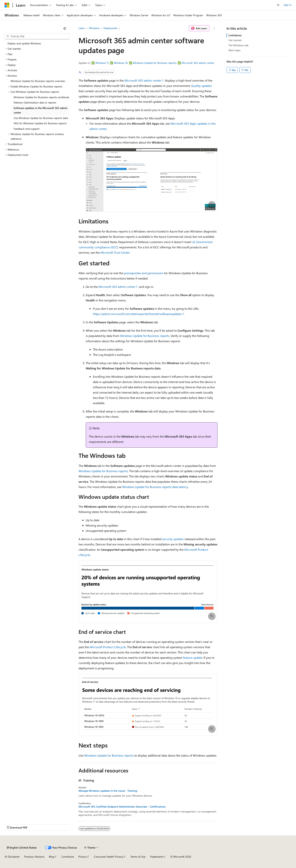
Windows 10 (121, 63)
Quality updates (202, 86)
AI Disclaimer (12, 857)
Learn (82, 28)
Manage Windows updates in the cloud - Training (108, 791)
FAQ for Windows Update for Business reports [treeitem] (40, 123)
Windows (94, 28)
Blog (51, 857)
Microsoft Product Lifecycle (108, 647)
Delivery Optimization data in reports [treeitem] (35, 102)
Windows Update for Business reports (155, 63)
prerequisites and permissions (144, 273)
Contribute (68, 857)
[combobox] (37, 36)
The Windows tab (238, 45)
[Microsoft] (7, 5)
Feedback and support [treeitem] (27, 129)
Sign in (288, 5)
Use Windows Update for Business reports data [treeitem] (41, 118)
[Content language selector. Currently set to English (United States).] (22, 848)
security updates (173, 539)
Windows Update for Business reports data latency (155, 487)
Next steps (234, 50)
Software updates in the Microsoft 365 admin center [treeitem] (40, 110)
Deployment (111, 28)
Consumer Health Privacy (108, 857)
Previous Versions (34, 857)
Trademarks (156, 857)
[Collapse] (65, 28)
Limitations (235, 35)
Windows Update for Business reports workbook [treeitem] (41, 97)
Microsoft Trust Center (115, 252)
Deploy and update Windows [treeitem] (24, 43)
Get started (235, 40)
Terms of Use (138, 857)
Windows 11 (102, 63)
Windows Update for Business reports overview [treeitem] (38, 81)
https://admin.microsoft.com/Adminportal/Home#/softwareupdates (137, 314)
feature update (193, 658)
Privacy (82, 857)
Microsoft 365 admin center (198, 63)
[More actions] (214, 28)
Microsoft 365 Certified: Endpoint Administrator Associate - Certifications (122, 807)
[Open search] (278, 5)
